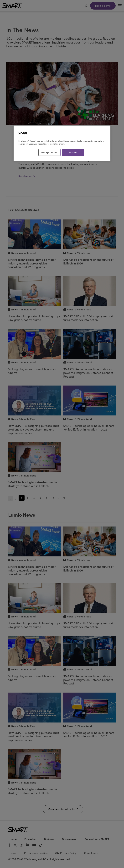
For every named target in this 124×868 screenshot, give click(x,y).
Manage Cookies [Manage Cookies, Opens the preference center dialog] (49, 152)
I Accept (73, 152)
